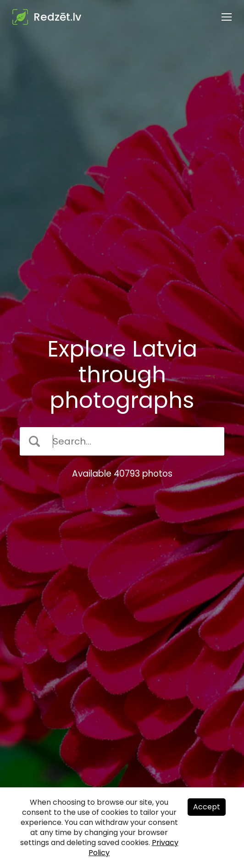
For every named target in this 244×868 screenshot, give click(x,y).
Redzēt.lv (57, 17)
